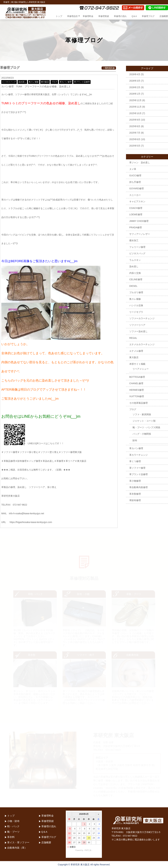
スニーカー (135, 195)
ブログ (54, 82)
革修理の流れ (120, 16)
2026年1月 (135, 94)
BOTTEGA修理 (137, 377)
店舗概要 (164, 16)
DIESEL (133, 286)
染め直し (22, 82)
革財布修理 (135, 500)
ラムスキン (135, 260)
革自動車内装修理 (138, 487)
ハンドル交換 (136, 305)
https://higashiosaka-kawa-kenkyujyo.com (31, 522)
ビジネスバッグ (9, 82)
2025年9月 (135, 120)
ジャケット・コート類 (144, 421)
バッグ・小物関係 (142, 434)
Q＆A (134, 16)
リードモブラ (136, 312)
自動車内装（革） (17, 848)
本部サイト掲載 (137, 364)
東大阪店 (45, 82)
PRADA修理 (136, 227)
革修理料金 (88, 16)
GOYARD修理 (136, 188)
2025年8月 (135, 126)
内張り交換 (135, 273)
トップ (59, 16)
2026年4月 (135, 74)
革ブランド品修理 (82, 82)
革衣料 (11, 837)
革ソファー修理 (137, 468)
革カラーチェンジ (138, 455)
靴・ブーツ (13, 832)
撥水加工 (134, 240)
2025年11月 (135, 107)
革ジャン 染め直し (140, 162)
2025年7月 (135, 133)
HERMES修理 (136, 390)
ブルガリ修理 (136, 292)
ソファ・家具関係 (142, 414)
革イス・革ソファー (18, 842)
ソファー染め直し (138, 331)
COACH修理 (136, 208)
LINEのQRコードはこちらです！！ (33, 443)
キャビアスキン (137, 201)
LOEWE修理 (136, 214)
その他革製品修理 (138, 403)
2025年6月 (135, 139)
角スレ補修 (34, 82)
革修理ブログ (148, 16)
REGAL (133, 338)
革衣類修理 (135, 494)
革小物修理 (135, 481)
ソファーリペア (137, 325)
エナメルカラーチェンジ (142, 344)
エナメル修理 (136, 351)
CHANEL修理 (136, 383)
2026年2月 (135, 87)
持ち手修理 (135, 182)
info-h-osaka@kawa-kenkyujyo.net (26, 513)
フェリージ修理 (137, 247)
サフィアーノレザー (140, 234)
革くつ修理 (135, 461)
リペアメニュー (141, 369)
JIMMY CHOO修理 (139, 221)
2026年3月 (135, 81)
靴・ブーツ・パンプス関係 (146, 427)
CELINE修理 (136, 279)
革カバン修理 (66, 82)
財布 (135, 440)
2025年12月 (135, 100)
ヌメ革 (133, 169)
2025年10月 (135, 113)
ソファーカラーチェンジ (142, 318)
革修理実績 (104, 16)
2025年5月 (135, 146)
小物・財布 (13, 821)
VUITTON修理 (137, 396)
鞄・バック (13, 826)
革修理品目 (72, 16)
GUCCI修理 (135, 175)
